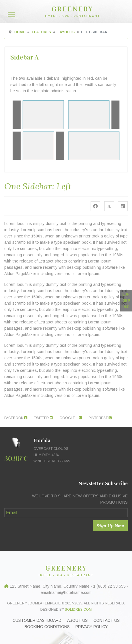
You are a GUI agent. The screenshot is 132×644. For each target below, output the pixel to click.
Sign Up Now (110, 526)
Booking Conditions (47, 627)
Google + (71, 418)
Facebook (16, 418)
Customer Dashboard (37, 620)
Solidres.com (78, 610)
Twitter (43, 418)
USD (126, 307)
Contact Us (107, 620)
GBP (126, 301)
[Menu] (11, 14)
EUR (126, 294)
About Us (77, 620)
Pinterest (100, 418)
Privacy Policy (92, 627)
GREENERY (72, 9)
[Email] (66, 513)
